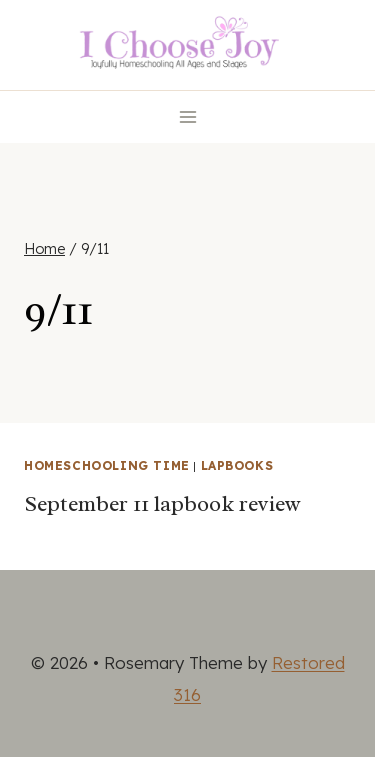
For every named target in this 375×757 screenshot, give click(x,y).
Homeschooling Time (107, 465)
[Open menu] (187, 116)
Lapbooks (237, 465)
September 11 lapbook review (162, 504)
